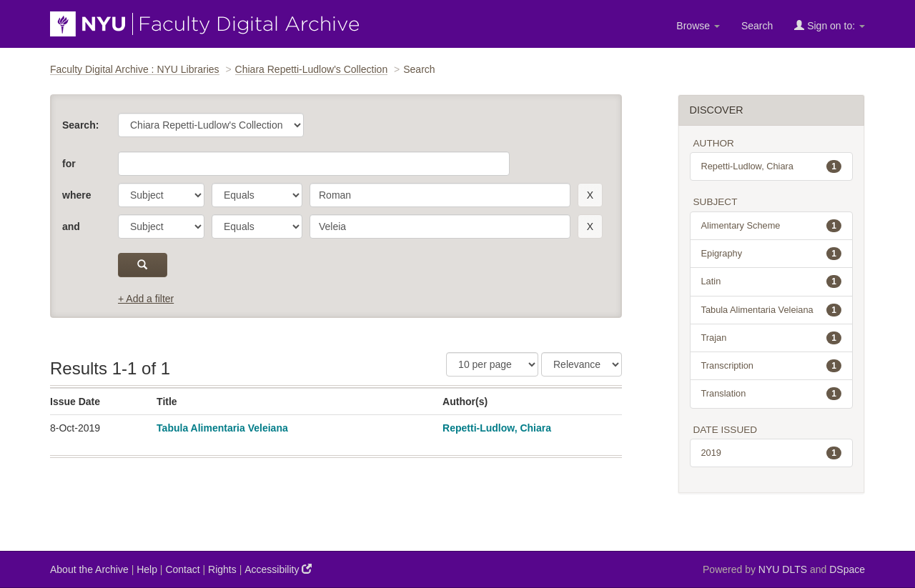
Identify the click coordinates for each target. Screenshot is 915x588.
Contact (182, 569)
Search (757, 26)
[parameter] (161, 195)
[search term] (440, 195)
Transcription (772, 366)
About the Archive (89, 569)
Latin (772, 281)
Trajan (772, 338)
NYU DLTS (783, 569)
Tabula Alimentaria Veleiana (222, 428)
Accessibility (278, 569)
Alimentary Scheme (772, 226)
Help (147, 569)
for (69, 164)
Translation (772, 394)
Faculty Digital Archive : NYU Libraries (135, 69)
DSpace (847, 569)
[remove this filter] (590, 195)
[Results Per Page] (492, 364)
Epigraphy (772, 254)
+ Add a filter (146, 299)
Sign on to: (830, 25)
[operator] (257, 195)
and (71, 226)
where (76, 195)
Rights (222, 569)
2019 (772, 453)
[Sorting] (582, 364)
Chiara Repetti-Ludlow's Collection (312, 69)
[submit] (143, 265)
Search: (80, 125)
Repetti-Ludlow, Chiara (497, 428)
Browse (698, 26)
